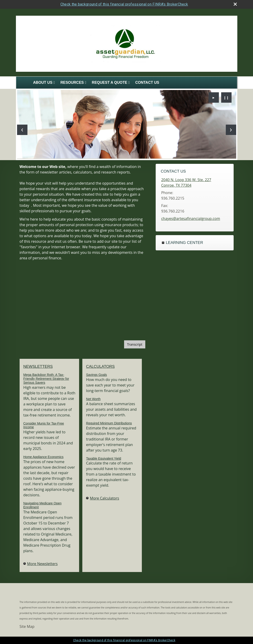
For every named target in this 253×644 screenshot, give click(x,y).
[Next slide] (231, 130)
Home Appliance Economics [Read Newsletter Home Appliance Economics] (43, 457)
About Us (43, 82)
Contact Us (147, 82)
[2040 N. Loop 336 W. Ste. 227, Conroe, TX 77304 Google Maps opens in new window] (186, 183)
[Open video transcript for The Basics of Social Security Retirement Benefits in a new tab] (135, 344)
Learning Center (185, 243)
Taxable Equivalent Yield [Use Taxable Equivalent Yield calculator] (104, 458)
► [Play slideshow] (214, 97)
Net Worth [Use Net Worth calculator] (93, 399)
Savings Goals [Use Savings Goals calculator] (96, 375)
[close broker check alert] (235, 4)
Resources (72, 82)
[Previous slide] (22, 130)
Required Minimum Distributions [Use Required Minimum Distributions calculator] (109, 423)
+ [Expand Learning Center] (163, 243)
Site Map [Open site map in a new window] (27, 626)
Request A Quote (110, 82)
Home (24, 83)
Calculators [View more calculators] (100, 367)
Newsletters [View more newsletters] (38, 367)
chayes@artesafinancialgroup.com (191, 219)
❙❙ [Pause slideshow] (226, 97)
